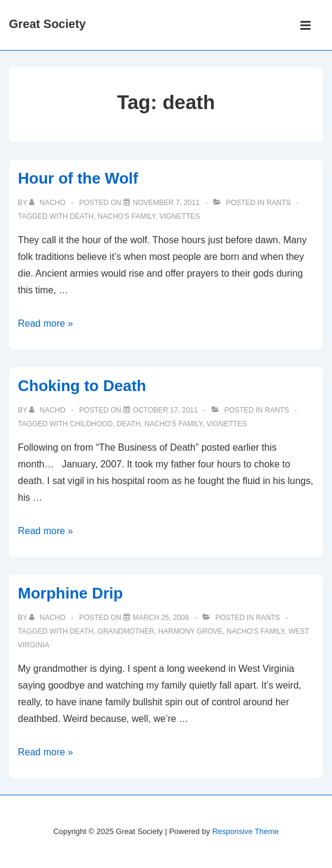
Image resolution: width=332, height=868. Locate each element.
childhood (91, 424)
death (82, 216)
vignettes (179, 216)
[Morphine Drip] (161, 618)
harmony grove (191, 631)
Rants (279, 203)
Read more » (46, 323)
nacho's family (127, 216)
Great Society (47, 24)
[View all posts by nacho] (48, 203)
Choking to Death (82, 386)
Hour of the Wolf (78, 178)
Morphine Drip (70, 593)
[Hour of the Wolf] (166, 203)
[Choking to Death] (165, 410)
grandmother (126, 631)
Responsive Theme (246, 831)
